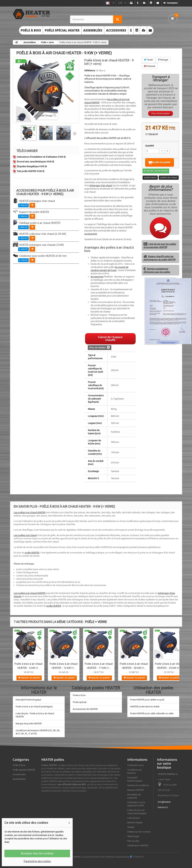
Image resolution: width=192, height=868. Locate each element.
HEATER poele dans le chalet (145, 707)
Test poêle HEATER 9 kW (31, 171)
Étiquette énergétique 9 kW (32, 166)
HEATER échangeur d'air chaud (37, 201)
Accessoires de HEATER (85, 709)
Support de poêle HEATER (34, 212)
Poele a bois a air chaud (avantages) (34, 707)
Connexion (172, 3)
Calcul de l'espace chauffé (110, 339)
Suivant (75, 133)
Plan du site (133, 841)
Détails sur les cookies (139, 832)
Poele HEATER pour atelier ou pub (147, 700)
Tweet (148, 60)
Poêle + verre (47, 42)
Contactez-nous (135, 765)
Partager (163, 60)
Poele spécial (80, 702)
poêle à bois (150, 182)
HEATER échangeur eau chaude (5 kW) (41, 245)
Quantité (149, 146)
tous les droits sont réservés (99, 857)
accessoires (91, 234)
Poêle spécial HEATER (62, 30)
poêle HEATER (32, 553)
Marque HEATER (136, 790)
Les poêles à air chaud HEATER (30, 512)
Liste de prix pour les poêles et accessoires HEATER (160, 250)
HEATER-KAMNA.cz (73, 857)
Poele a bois (79, 695)
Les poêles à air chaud (25, 535)
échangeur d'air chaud (101, 186)
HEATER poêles (53, 760)
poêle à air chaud (169, 182)
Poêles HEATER (49, 765)
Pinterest (150, 66)
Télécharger (133, 836)
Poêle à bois (31, 30)
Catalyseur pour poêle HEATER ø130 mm (43, 256)
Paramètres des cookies (37, 861)
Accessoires (116, 30)
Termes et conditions (138, 785)
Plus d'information (161, 113)
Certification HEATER (138, 846)
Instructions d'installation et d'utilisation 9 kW (41, 157)
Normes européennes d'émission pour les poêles (157, 275)
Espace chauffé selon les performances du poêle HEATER (159, 263)
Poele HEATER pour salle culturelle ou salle (152, 713)
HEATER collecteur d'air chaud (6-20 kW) (43, 234)
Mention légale (135, 823)
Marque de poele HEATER (29, 724)
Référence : (90, 71)
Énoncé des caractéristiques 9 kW (35, 162)
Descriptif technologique (28, 700)
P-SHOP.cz (137, 857)
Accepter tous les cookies (37, 853)
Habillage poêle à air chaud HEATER (40, 223)
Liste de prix (133, 818)
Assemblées (93, 30)
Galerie (131, 827)
